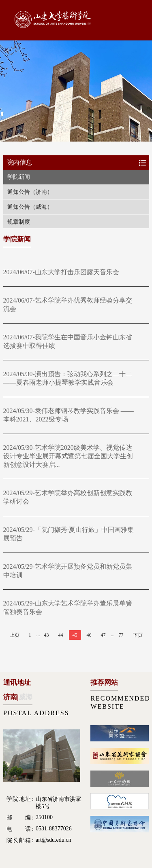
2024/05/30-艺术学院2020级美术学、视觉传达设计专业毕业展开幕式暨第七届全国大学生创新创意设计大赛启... (68, 456)
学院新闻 (19, 177)
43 (47, 635)
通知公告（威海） (30, 207)
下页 (138, 635)
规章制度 (19, 222)
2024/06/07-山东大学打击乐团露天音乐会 (61, 272)
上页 (15, 635)
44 (61, 635)
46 (89, 635)
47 (103, 635)
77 (121, 635)
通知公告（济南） (30, 192)
